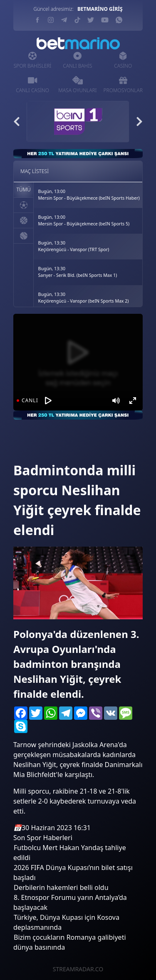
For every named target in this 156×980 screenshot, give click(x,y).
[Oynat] (48, 401)
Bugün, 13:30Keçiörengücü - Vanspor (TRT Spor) (74, 246)
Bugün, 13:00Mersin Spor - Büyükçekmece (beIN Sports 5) (84, 220)
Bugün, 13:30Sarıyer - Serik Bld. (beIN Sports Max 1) (78, 272)
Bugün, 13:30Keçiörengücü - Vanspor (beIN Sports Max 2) (84, 298)
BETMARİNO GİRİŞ (100, 9)
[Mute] (116, 401)
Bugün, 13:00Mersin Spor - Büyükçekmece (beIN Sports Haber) (89, 195)
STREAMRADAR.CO (78, 969)
